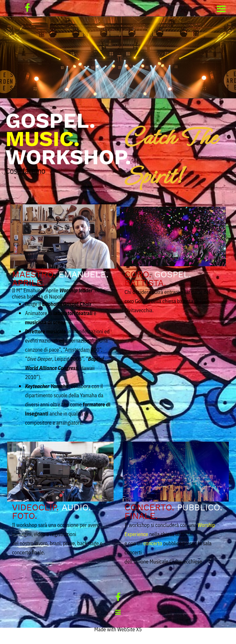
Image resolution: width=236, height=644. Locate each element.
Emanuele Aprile (41, 290)
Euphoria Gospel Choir (67, 304)
